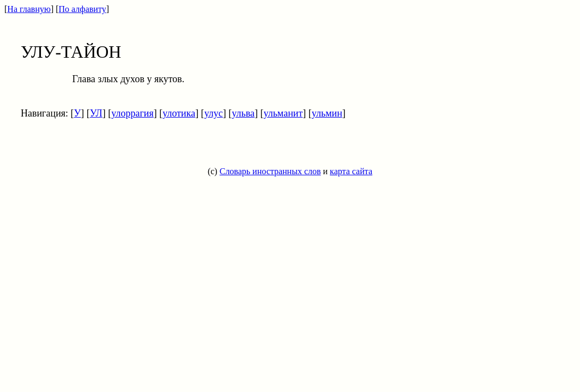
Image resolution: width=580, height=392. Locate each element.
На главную (29, 9)
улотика (179, 113)
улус (214, 113)
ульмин (327, 113)
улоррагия (132, 113)
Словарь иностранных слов (270, 171)
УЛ (96, 113)
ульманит (283, 113)
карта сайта (351, 171)
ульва (243, 113)
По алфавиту (83, 9)
